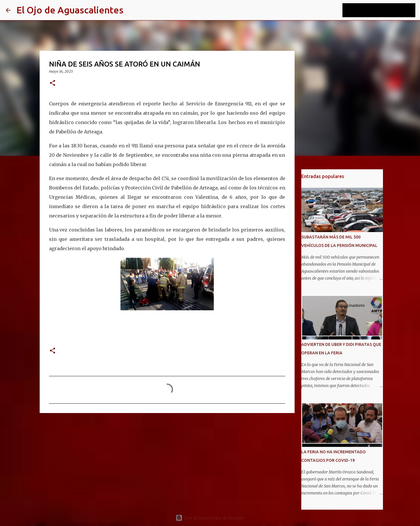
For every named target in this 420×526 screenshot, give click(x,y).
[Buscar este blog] (385, 10)
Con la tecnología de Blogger (210, 518)
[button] (52, 83)
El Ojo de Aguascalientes (70, 10)
